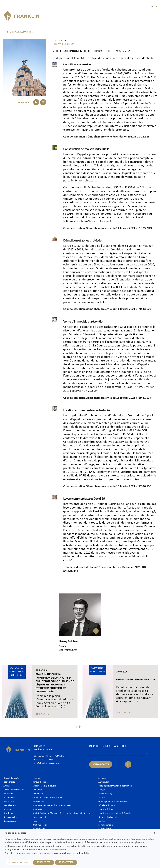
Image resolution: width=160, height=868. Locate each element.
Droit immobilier (68, 648)
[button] (155, 16)
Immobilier (81, 58)
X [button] (155, 834)
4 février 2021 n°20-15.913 (136, 137)
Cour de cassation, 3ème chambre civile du (91, 137)
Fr (154, 6)
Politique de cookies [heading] (15, 834)
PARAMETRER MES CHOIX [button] (17, 863)
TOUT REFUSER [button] (42, 862)
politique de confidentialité (76, 854)
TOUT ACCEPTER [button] (64, 862)
